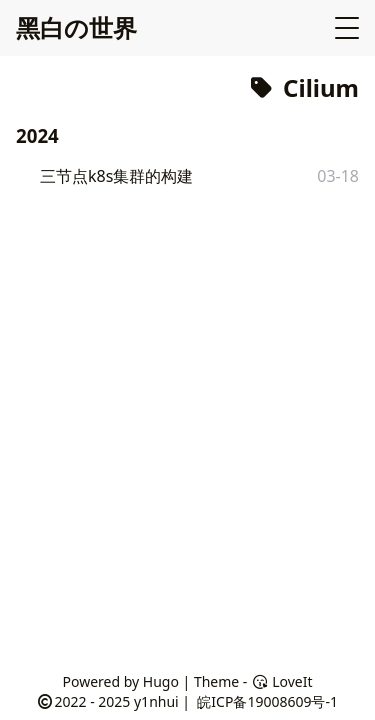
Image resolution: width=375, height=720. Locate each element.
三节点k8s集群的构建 (116, 176)
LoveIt (281, 681)
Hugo (161, 681)
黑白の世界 (76, 27)
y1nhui (156, 701)
